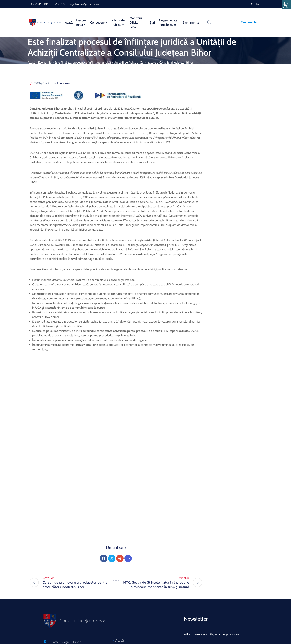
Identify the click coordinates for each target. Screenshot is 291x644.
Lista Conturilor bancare (67, 615)
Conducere (99, 22)
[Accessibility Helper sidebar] (287, 4)
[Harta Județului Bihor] (45, 584)
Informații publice (118, 22)
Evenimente (191, 22)
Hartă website (125, 610)
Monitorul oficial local (136, 22)
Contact (256, 4)
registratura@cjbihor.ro (84, 4)
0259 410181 (40, 4)
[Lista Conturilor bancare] (45, 615)
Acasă (69, 22)
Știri (152, 22)
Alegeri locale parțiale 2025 (168, 22)
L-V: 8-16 (59, 4)
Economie (45, 62)
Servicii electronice (129, 616)
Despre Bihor (81, 22)
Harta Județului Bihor (66, 585)
